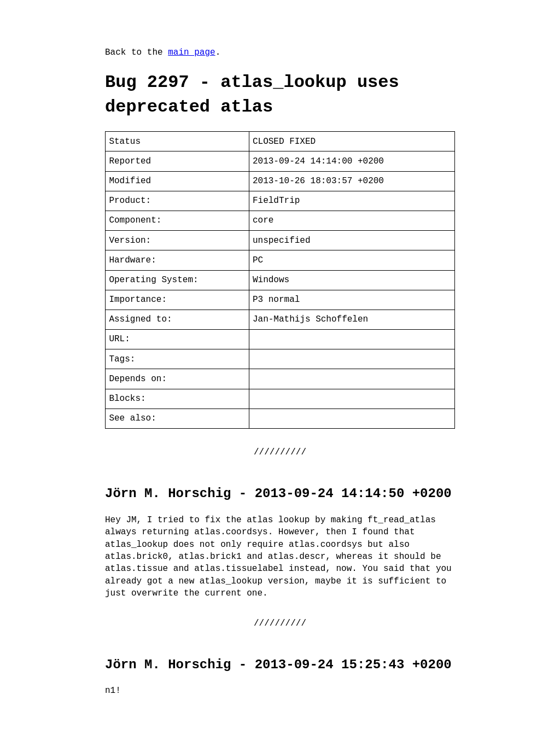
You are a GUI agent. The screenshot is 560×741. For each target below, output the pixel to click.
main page (191, 52)
